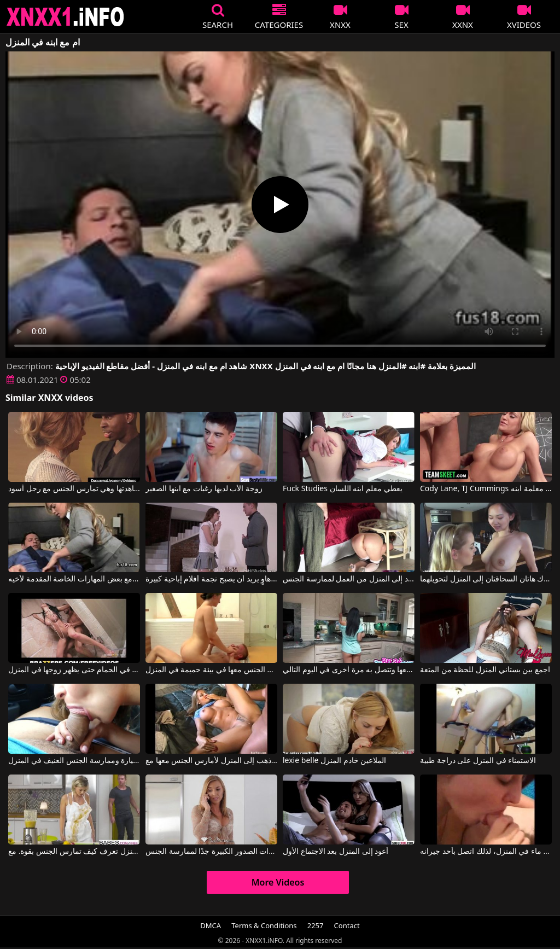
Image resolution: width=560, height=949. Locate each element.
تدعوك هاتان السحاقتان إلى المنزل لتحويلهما (486, 579)
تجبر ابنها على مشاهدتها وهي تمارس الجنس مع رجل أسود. (74, 489)
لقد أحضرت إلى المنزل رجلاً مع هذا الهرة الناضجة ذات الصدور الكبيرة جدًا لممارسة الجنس (211, 852)
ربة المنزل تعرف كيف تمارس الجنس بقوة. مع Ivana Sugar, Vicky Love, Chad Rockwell (74, 852)
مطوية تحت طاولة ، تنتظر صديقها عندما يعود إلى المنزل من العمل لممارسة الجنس (349, 579)
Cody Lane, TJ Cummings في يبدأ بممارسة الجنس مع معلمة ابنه (486, 489)
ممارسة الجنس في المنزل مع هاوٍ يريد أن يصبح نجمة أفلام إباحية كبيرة (211, 579)
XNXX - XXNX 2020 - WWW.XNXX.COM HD (66, 17)
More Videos (278, 882)
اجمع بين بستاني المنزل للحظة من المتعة (485, 670)
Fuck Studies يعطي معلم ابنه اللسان (343, 489)
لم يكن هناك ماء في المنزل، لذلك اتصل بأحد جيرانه (486, 852)
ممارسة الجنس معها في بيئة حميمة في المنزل (211, 670)
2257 (316, 925)
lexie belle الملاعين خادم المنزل (334, 761)
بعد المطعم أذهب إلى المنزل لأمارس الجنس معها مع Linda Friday (211, 761)
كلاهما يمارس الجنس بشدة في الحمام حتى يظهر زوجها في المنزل (74, 670)
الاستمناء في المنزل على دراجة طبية (478, 761)
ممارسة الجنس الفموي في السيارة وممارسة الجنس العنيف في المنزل (74, 761)
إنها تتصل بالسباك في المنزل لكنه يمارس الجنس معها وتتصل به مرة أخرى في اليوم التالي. (349, 670)
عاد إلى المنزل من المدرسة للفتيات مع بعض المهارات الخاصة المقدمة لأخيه (74, 579)
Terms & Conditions (264, 925)
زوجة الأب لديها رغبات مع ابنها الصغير (204, 489)
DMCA (211, 925)
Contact (347, 925)
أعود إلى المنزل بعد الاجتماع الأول (336, 852)
